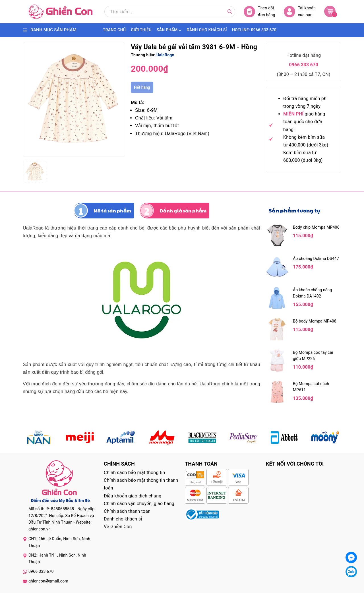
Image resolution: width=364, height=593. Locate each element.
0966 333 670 (304, 65)
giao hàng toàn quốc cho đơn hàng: (304, 122)
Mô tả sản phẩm (112, 211)
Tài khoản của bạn (300, 12)
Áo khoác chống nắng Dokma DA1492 (312, 293)
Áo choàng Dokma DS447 (316, 259)
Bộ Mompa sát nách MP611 (311, 387)
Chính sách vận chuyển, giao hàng (139, 504)
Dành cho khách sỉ (123, 519)
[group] (74, 100)
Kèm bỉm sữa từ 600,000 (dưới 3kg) (303, 156)
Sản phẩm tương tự (294, 210)
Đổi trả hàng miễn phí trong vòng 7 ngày (305, 102)
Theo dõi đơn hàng (259, 12)
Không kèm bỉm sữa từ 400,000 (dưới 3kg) (306, 141)
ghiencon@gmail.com (48, 581)
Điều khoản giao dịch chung (133, 496)
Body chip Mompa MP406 (316, 227)
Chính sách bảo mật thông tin (135, 473)
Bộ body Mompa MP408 (315, 321)
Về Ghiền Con (118, 527)
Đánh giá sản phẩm (183, 211)
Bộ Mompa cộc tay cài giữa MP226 (313, 356)
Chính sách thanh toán (127, 511)
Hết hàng (142, 87)
